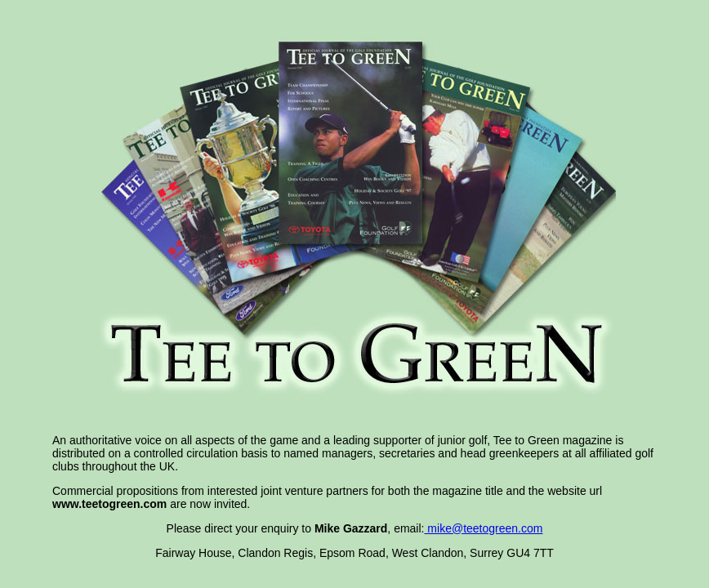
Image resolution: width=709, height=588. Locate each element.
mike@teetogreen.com (483, 528)
